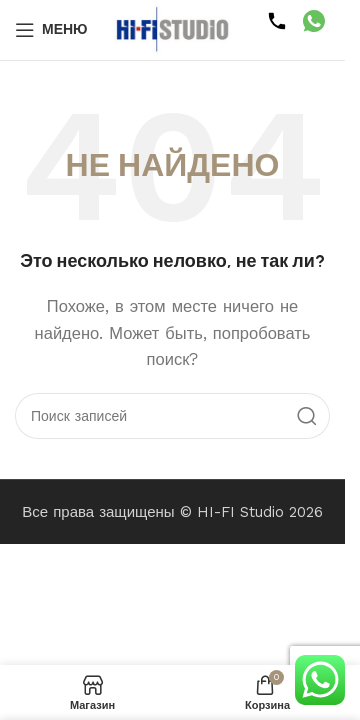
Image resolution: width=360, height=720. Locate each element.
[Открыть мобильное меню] (51, 30)
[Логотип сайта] (173, 29)
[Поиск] (172, 416)
